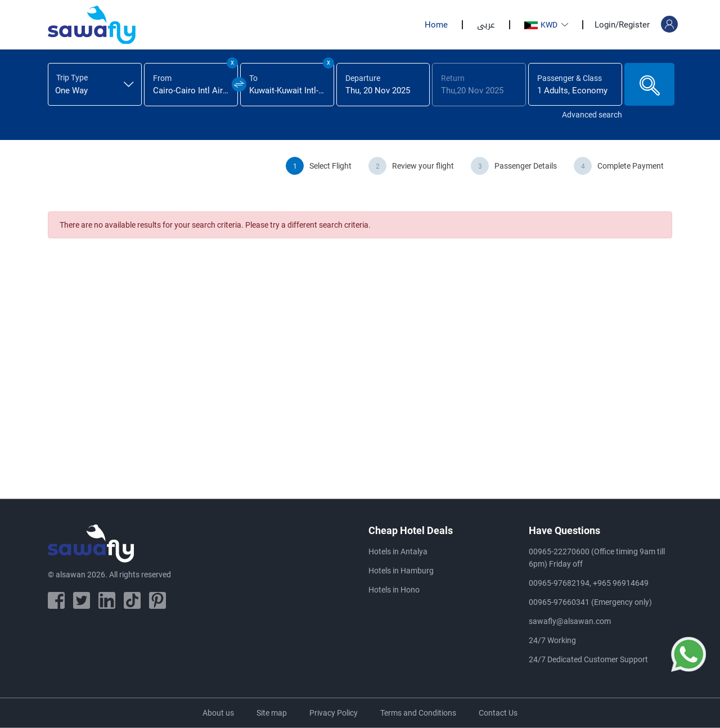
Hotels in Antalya (398, 551)
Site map (272, 713)
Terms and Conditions (418, 713)
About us (218, 713)
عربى (486, 25)
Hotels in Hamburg (401, 571)
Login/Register (622, 25)
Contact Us (498, 713)
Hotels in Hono (394, 590)
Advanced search (592, 115)
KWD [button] (542, 25)
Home (436, 25)
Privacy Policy (334, 713)
